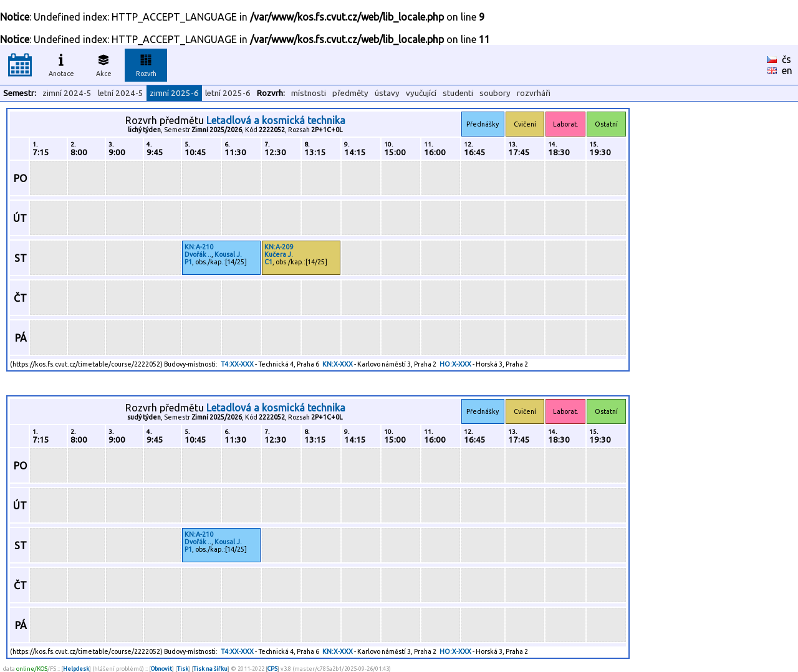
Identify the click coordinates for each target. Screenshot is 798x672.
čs (786, 59)
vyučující (421, 93)
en (787, 70)
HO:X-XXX (455, 364)
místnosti (309, 93)
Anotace (61, 64)
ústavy (387, 93)
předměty (350, 93)
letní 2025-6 (228, 93)
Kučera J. (279, 254)
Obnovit (161, 669)
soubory (495, 93)
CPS (272, 669)
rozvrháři (534, 93)
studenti (458, 93)
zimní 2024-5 (67, 93)
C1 (268, 262)
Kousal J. (228, 254)
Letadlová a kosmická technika (276, 120)
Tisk (183, 669)
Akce (103, 64)
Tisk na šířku (210, 669)
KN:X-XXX (338, 364)
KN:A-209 (279, 247)
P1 (188, 262)
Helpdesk (76, 669)
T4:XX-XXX (237, 364)
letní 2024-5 (121, 93)
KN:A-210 (199, 247)
